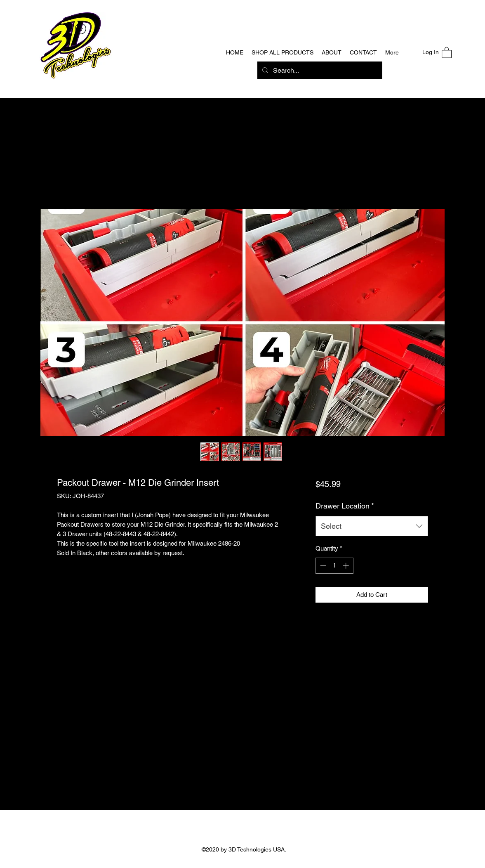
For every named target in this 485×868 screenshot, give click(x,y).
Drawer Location (345, 506)
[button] (447, 52)
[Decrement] (322, 566)
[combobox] (372, 526)
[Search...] (319, 71)
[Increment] (347, 566)
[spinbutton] (334, 566)
